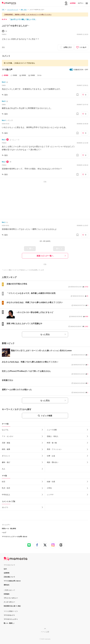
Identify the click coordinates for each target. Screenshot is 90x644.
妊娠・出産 (51, 482)
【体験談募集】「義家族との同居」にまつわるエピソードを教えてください (28, 14)
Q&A (5, 569)
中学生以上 (6, 495)
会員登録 (73, 3)
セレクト (5, 507)
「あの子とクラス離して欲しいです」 (23, 19)
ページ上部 (45, 632)
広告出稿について (9, 577)
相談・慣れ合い (53, 462)
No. (4, 82)
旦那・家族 (6, 443)
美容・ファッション (54, 449)
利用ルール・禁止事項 (9, 529)
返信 (6, 95)
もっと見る (45, 334)
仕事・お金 (51, 456)
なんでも (5, 430)
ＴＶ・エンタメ (8, 436)
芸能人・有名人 (53, 436)
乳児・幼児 (6, 488)
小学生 (49, 488)
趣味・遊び (6, 462)
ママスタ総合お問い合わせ (12, 581)
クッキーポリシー (9, 602)
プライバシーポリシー (11, 598)
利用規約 (7, 594)
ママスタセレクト (9, 615)
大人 (4, 469)
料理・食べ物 (52, 443)
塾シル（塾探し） (9, 623)
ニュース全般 (52, 430)
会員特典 (7, 573)
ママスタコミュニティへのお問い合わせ (15, 537)
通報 (3, 47)
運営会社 (7, 585)
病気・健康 (6, 449)
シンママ (50, 495)
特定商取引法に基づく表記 (12, 606)
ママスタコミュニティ (11, 619)
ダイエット (6, 456)
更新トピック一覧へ (45, 256)
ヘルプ (4, 533)
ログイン (81, 3)
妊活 (4, 482)
